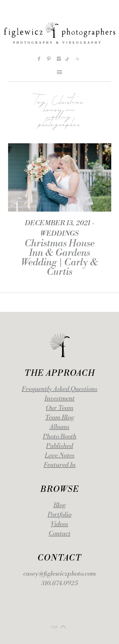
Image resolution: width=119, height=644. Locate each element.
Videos (60, 524)
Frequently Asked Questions (60, 389)
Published (60, 446)
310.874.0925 (60, 583)
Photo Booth (60, 437)
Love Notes (60, 456)
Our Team (60, 408)
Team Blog (60, 418)
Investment (60, 399)
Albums (60, 427)
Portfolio (60, 515)
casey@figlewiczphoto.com (60, 574)
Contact (60, 534)
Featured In (60, 465)
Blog (60, 505)
